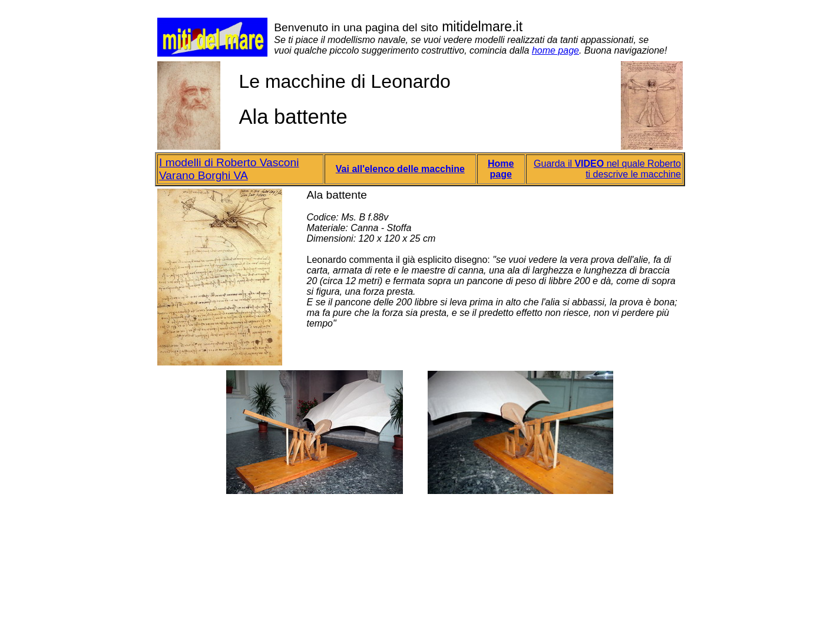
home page (555, 50)
